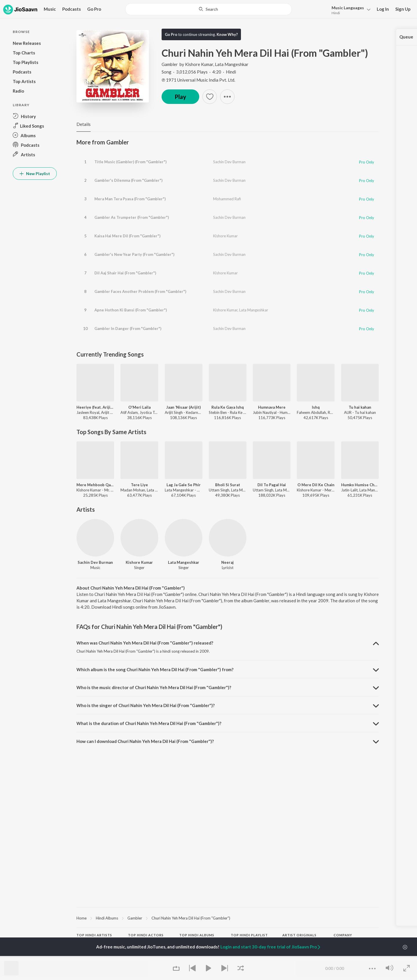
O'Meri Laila (139, 407)
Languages (348, 8)
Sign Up (403, 9)
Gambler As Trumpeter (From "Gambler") (132, 217)
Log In (383, 9)
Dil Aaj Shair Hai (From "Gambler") (125, 273)
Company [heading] (343, 935)
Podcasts (72, 9)
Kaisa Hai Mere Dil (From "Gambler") (127, 236)
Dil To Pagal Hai (272, 485)
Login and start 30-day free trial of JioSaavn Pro (271, 947)
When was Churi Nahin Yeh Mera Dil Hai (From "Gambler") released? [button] (145, 643)
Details (84, 124)
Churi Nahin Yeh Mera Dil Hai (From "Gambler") (191, 918)
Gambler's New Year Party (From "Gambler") (134, 254)
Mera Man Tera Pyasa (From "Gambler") (130, 199)
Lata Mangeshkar (232, 64)
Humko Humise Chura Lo (360, 485)
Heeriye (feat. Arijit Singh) (95, 407)
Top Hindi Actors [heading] (146, 935)
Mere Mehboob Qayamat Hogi (95, 485)
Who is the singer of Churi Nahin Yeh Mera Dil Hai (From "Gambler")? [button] (146, 705)
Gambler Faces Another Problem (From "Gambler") (140, 291)
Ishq (316, 407)
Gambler (170, 64)
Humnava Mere (272, 407)
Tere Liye (139, 485)
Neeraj (227, 562)
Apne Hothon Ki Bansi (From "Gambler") (131, 310)
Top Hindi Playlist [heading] (249, 935)
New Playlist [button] (35, 174)
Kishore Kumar (199, 64)
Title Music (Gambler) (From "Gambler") (130, 162)
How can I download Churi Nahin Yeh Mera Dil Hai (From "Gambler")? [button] (145, 741)
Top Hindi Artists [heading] (94, 935)
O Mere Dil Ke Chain (316, 485)
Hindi (336, 13)
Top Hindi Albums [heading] (197, 935)
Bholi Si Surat (228, 485)
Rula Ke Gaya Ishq (228, 407)
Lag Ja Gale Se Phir (184, 485)
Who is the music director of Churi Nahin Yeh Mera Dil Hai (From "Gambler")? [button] (154, 687)
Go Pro (94, 9)
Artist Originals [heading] (299, 935)
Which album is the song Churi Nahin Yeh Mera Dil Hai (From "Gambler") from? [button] (155, 669)
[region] (228, 918)
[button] (349, 10)
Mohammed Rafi (227, 199)
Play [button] (180, 97)
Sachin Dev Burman (229, 162)
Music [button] (50, 9)
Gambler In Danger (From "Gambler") (128, 328)
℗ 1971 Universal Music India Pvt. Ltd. (198, 80)
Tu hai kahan (360, 407)
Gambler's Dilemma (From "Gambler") (128, 180)
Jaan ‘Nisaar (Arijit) (183, 407)
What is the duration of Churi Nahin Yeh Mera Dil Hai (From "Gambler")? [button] (149, 723)
